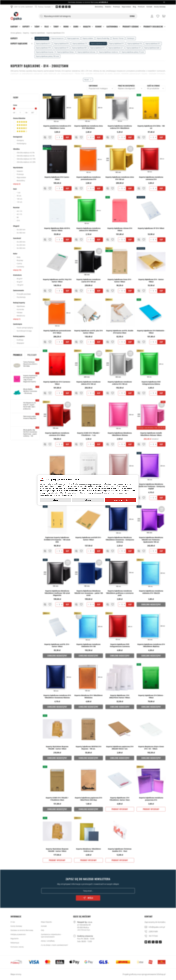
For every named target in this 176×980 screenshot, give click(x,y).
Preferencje (88, 500)
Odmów (55, 500)
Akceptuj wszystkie (121, 500)
